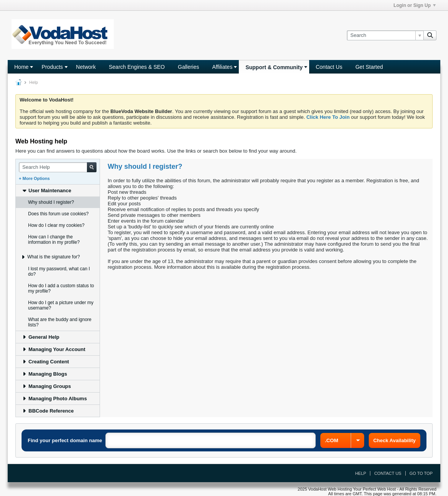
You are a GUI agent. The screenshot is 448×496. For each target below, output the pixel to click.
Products (52, 67)
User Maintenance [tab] (47, 191)
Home (21, 67)
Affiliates (222, 67)
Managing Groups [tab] (47, 386)
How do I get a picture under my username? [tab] (61, 305)
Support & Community (274, 67)
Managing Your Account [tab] (54, 349)
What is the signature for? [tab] (50, 257)
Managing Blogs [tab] (44, 374)
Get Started (369, 67)
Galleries (189, 67)
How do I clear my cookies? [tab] (56, 225)
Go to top (421, 473)
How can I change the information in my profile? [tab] (54, 240)
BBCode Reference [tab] (48, 411)
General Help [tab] (41, 337)
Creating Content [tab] (45, 362)
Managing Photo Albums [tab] (54, 399)
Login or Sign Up (415, 5)
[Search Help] (58, 167)
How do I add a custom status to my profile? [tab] (61, 288)
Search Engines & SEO (137, 67)
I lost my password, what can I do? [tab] (59, 271)
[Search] (385, 35)
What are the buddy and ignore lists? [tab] (60, 322)
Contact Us (329, 67)
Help (361, 473)
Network (86, 67)
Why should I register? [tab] (51, 202)
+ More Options (34, 178)
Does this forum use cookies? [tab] (58, 214)
